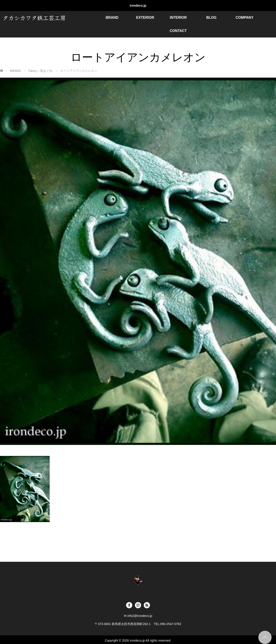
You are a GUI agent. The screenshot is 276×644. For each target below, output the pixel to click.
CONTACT (178, 31)
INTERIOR (178, 18)
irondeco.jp (138, 6)
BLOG (211, 18)
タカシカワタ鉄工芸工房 (34, 18)
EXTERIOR (145, 18)
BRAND (112, 18)
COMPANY (245, 18)
